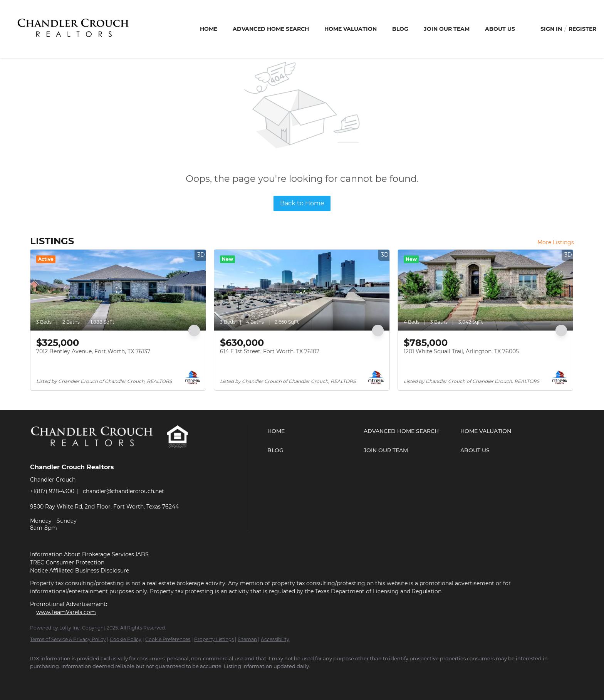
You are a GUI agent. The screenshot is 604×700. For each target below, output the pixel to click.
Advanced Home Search (271, 29)
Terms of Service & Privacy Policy (68, 639)
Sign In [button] (551, 29)
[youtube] (84, 679)
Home (209, 29)
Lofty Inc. (70, 628)
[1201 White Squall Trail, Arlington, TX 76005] (486, 290)
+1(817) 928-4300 (52, 491)
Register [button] (582, 29)
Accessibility (275, 639)
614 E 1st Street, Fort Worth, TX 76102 (270, 351)
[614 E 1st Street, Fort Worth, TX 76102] (302, 290)
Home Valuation (351, 29)
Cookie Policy (126, 639)
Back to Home (302, 203)
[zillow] (62, 679)
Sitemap (247, 639)
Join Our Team (447, 29)
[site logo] (98, 454)
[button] (314, 431)
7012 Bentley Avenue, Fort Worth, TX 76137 (93, 351)
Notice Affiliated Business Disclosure (80, 571)
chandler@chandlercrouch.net (123, 491)
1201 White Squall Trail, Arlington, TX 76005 (461, 351)
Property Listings (214, 639)
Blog (400, 29)
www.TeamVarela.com (66, 612)
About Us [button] (500, 29)
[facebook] (39, 679)
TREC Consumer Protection (67, 562)
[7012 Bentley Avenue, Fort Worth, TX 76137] (118, 290)
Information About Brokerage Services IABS (89, 554)
